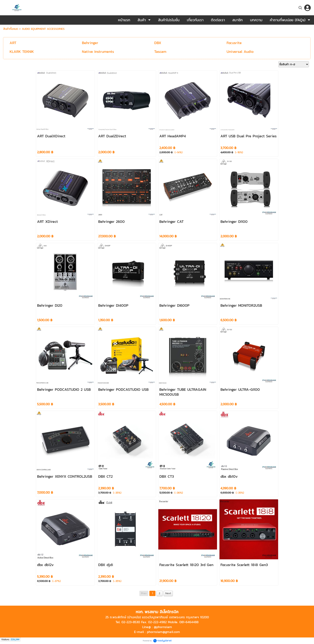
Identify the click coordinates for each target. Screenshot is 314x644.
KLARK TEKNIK (22, 52)
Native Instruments (98, 52)
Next (168, 593)
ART (13, 43)
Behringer (90, 43)
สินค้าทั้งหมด (11, 29)
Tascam (160, 52)
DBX (158, 43)
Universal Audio (240, 52)
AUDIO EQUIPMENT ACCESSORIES (43, 29)
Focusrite (234, 43)
